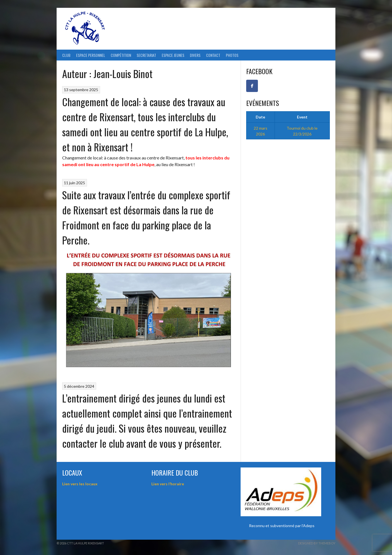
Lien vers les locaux (80, 484)
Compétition (121, 55)
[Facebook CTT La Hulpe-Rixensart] (252, 86)
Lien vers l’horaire (168, 484)
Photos (232, 55)
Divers (195, 55)
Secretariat (146, 55)
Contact (213, 55)
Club (66, 55)
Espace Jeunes (173, 55)
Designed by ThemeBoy (317, 543)
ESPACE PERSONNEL (91, 55)
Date (260, 117)
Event (302, 117)
